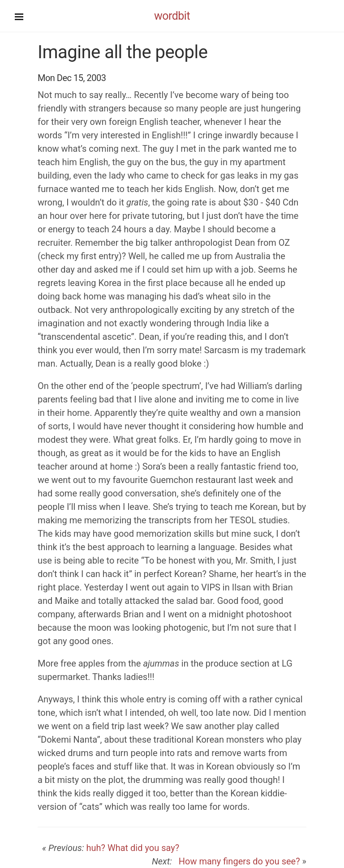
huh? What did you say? (133, 848)
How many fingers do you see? (237, 861)
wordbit (172, 16)
